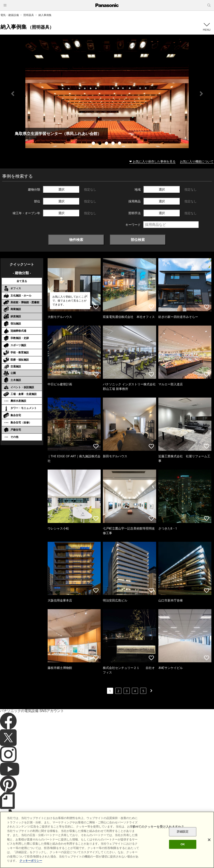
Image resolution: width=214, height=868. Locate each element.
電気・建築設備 (10, 15)
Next (201, 94)
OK (183, 844)
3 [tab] (107, 144)
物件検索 (76, 240)
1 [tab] (94, 144)
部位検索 (138, 240)
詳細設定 (183, 832)
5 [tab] (120, 144)
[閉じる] (209, 840)
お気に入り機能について (197, 161)
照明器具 (29, 15)
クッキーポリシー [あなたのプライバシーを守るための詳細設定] (31, 861)
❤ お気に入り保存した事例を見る (152, 161)
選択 (61, 189)
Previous (13, 94)
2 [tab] (100, 144)
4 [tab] (114, 144)
